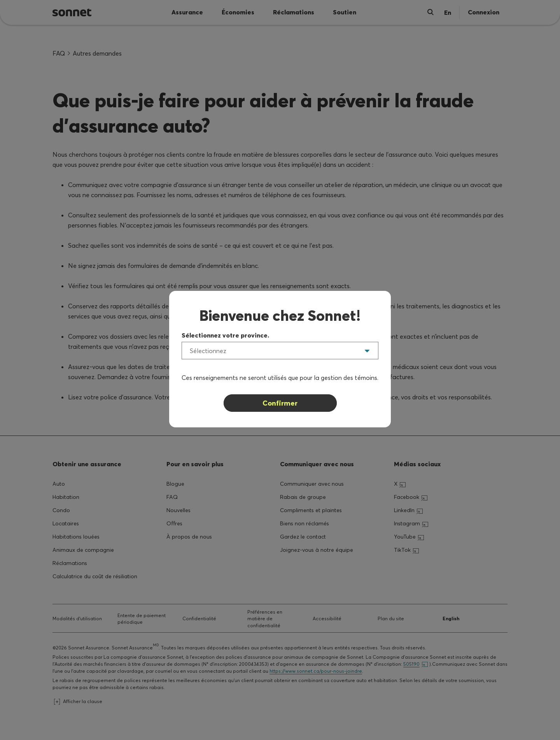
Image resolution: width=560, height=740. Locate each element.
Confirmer (280, 403)
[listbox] (280, 351)
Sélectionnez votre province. (225, 335)
